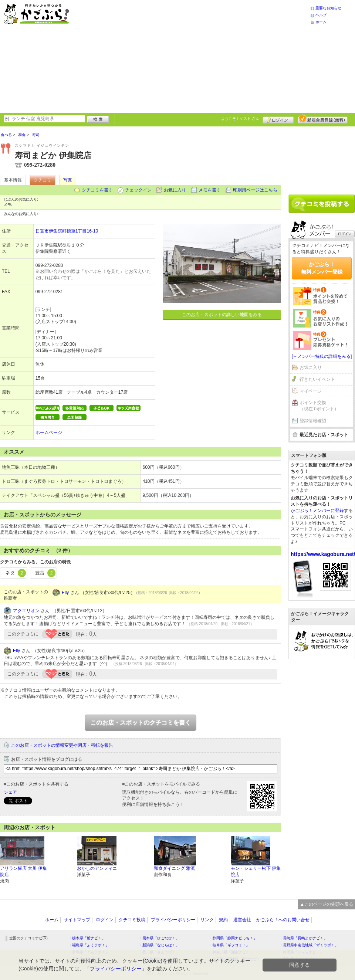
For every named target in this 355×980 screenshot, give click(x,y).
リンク (207, 920)
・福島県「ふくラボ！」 (89, 945)
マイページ (311, 391)
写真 (68, 180)
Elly (65, 593)
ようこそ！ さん (240, 118)
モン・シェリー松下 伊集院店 (256, 872)
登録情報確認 (313, 421)
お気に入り (175, 190)
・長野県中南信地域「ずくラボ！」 (309, 945)
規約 (223, 920)
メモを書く (210, 190)
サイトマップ (77, 920)
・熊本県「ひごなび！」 (159, 938)
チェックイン (138, 190)
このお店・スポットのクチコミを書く (141, 723)
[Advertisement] (175, 55)
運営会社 (242, 920)
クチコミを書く (97, 190)
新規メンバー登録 (323, 119)
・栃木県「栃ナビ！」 (87, 938)
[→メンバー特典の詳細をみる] (322, 356)
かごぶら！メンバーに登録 (317, 511)
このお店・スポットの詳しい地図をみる (222, 315)
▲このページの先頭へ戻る (327, 904)
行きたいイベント (317, 379)
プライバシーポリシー (173, 920)
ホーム (321, 22)
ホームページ (49, 433)
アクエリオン (26, 611)
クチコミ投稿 (132, 920)
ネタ (16, 573)
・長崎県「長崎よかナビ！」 (303, 938)
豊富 (45, 573)
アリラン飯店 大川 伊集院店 (23, 872)
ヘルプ (321, 15)
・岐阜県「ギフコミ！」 (229, 945)
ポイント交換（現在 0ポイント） (319, 406)
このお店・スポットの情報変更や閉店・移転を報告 (62, 745)
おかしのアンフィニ (97, 868)
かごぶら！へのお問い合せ (283, 920)
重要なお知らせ (328, 8)
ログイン (278, 119)
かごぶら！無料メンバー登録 (322, 268)
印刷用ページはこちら (255, 190)
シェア (10, 792)
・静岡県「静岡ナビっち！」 (233, 938)
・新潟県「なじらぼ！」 (159, 945)
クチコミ (43, 180)
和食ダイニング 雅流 (174, 868)
